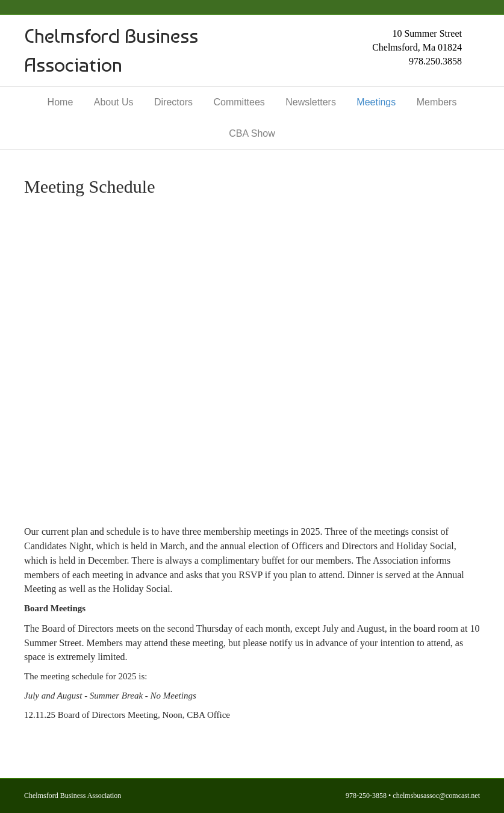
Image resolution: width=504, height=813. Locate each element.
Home (61, 102)
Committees (239, 102)
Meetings (376, 102)
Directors (173, 102)
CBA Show (252, 133)
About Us (114, 102)
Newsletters (311, 102)
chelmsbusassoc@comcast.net (436, 796)
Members (437, 102)
